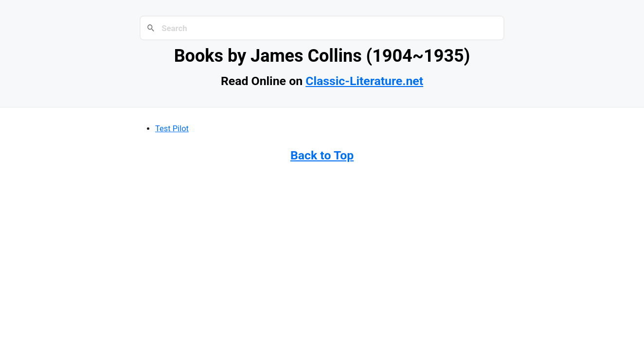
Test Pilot (172, 129)
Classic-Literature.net (364, 81)
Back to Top (322, 155)
